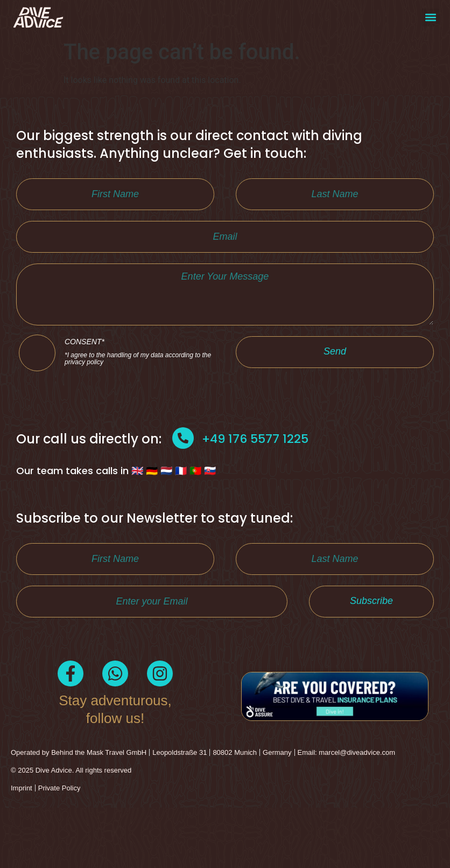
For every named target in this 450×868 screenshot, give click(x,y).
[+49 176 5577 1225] (183, 487)
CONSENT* (139, 398)
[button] (430, 18)
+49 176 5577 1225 (255, 488)
